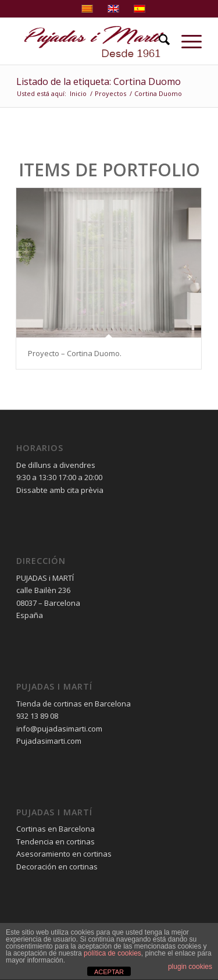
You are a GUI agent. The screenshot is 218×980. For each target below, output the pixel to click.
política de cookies (112, 953)
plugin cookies (190, 967)
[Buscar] (158, 41)
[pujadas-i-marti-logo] (90, 41)
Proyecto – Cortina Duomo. (75, 353)
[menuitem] (158, 41)
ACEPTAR (109, 972)
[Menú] (186, 41)
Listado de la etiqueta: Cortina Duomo (99, 81)
